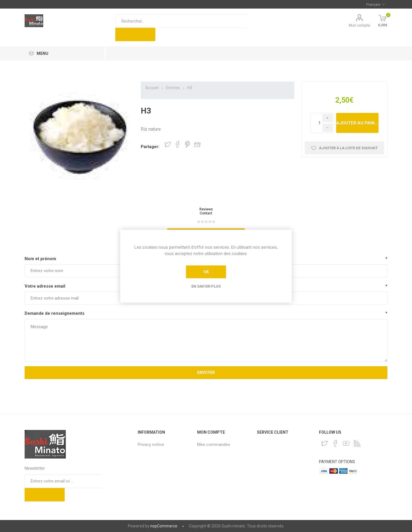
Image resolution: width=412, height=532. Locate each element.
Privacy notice (151, 445)
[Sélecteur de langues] (375, 4)
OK (206, 272)
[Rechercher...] (181, 21)
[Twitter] (324, 443)
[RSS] (357, 443)
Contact (206, 213)
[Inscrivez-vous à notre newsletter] (63, 481)
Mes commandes (214, 445)
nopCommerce (164, 526)
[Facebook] (335, 443)
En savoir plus (206, 286)
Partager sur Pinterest (188, 144)
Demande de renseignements (55, 313)
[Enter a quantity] (322, 123)
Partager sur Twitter (168, 144)
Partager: (150, 147)
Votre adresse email (45, 286)
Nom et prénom (40, 259)
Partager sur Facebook (178, 144)
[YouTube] (346, 443)
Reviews (206, 209)
